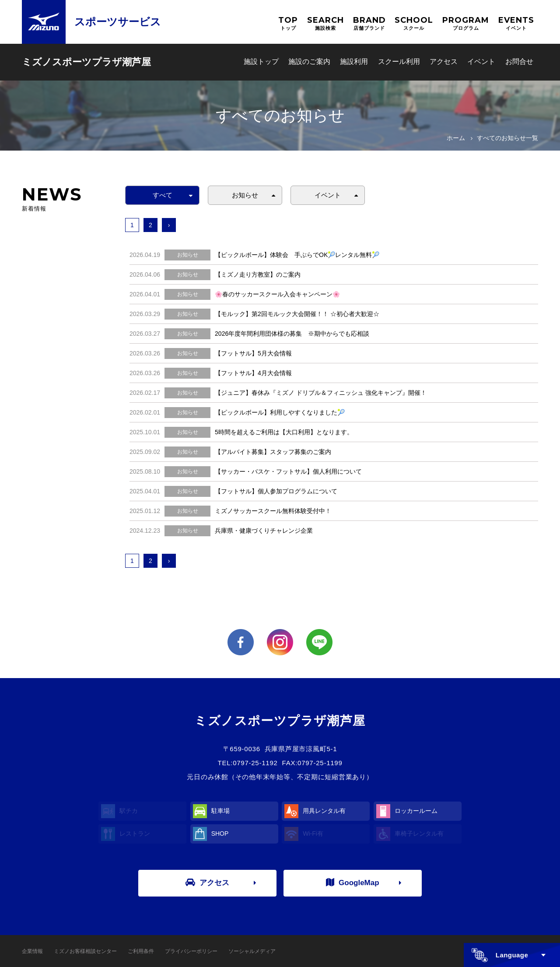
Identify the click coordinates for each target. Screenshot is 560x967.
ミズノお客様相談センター (85, 951)
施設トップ (261, 62)
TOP (288, 23)
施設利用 (354, 62)
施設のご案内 (309, 62)
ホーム (456, 138)
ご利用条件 (141, 951)
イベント (481, 62)
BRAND (369, 23)
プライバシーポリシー (191, 951)
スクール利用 (399, 62)
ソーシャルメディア (252, 951)
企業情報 (32, 951)
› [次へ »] (169, 225)
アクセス (444, 62)
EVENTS (516, 23)
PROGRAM (466, 23)
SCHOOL (414, 23)
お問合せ (519, 62)
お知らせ (245, 195)
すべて (163, 195)
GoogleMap (353, 883)
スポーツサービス (118, 22)
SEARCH (325, 23)
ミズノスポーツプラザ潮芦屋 (86, 62)
